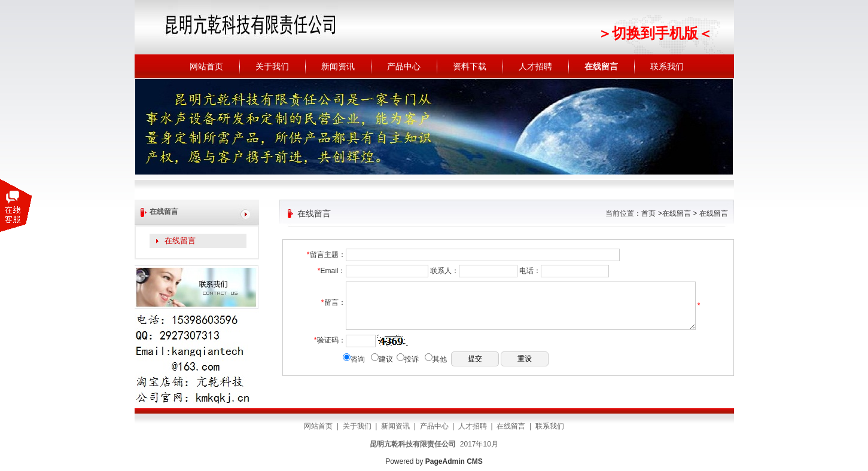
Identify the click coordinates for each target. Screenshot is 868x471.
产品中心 (404, 66)
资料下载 (470, 66)
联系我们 (667, 66)
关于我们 (272, 66)
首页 (648, 213)
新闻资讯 (338, 66)
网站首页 (206, 66)
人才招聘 (535, 66)
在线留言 (601, 66)
